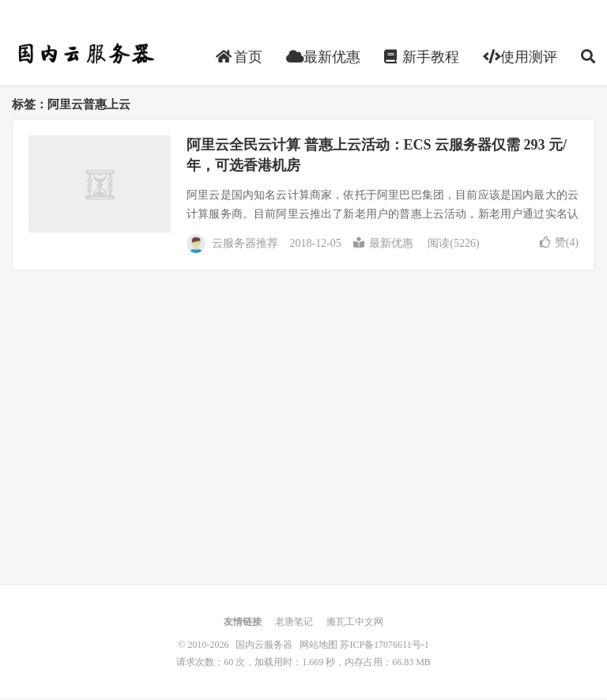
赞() (559, 244)
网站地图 (319, 646)
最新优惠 (324, 59)
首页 (239, 59)
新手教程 (422, 59)
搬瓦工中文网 (355, 623)
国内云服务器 (84, 56)
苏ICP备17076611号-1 (384, 646)
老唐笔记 (294, 623)
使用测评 (520, 59)
